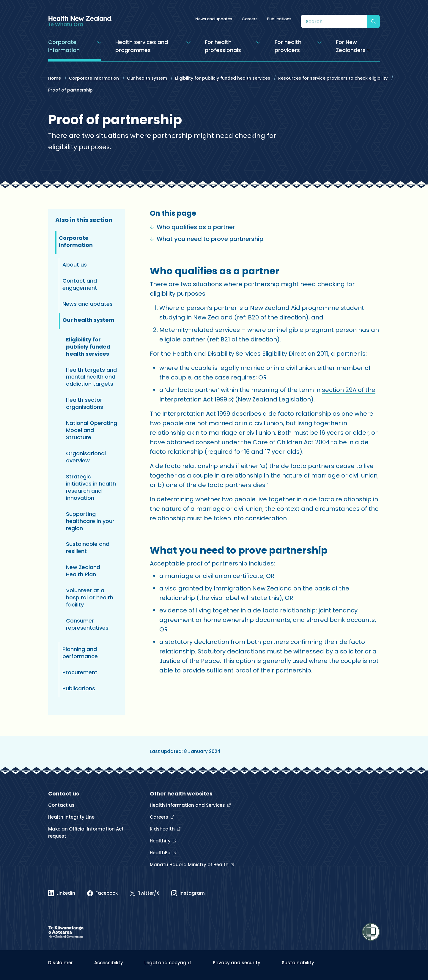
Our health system (147, 78)
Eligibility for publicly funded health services (223, 78)
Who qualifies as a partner (192, 227)
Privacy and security (237, 963)
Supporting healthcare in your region (90, 521)
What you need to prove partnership (207, 239)
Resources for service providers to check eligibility (333, 78)
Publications (279, 19)
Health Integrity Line (71, 817)
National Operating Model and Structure (92, 430)
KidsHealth (163, 829)
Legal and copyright (168, 963)
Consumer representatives (87, 624)
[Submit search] (373, 21)
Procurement (80, 672)
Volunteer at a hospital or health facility (90, 597)
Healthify (161, 841)
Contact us (61, 805)
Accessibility (109, 963)
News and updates (214, 19)
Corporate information (94, 78)
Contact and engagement (80, 284)
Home (55, 78)
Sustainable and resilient (88, 547)
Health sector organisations (85, 403)
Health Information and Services (188, 805)
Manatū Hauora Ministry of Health (190, 865)
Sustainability (298, 963)
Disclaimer (60, 963)
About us (75, 265)
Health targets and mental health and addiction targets (91, 377)
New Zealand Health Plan (83, 571)
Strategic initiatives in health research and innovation (91, 487)
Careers (250, 19)
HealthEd (161, 853)
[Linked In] (62, 893)
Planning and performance (80, 653)
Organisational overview (86, 457)
